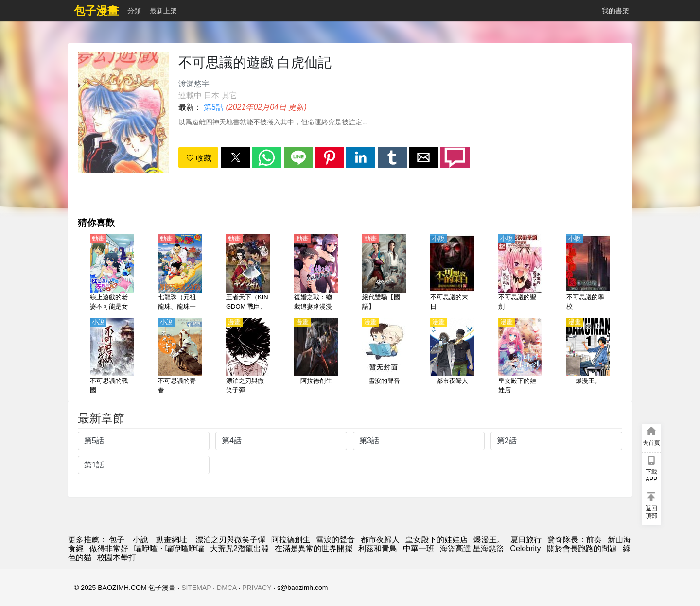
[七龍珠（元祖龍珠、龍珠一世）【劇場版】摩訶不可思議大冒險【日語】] (180, 273)
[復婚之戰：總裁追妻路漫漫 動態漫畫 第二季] (316, 273)
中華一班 (419, 548)
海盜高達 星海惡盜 (472, 548)
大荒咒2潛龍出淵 (239, 548)
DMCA (227, 588)
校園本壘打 (117, 558)
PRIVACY (257, 588)
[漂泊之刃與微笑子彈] (248, 357)
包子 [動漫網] (117, 540)
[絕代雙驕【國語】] (384, 273)
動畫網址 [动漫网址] (172, 540)
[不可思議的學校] (588, 273)
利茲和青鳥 (378, 548)
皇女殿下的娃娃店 (437, 540)
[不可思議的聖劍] (520, 273)
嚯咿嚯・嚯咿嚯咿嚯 (169, 548)
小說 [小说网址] (140, 540)
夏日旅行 (526, 540)
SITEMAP (196, 588)
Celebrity (525, 548)
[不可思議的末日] (452, 273)
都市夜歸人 (380, 540)
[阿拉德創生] (316, 357)
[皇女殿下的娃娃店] (520, 357)
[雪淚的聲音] (384, 357)
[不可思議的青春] (180, 357)
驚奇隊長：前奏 (575, 540)
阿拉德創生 (291, 540)
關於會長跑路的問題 (582, 548)
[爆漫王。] (588, 357)
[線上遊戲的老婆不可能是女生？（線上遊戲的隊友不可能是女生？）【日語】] (112, 273)
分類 (134, 11)
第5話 (214, 107)
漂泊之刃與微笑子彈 (230, 540)
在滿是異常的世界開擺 (314, 548)
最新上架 (163, 11)
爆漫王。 (489, 540)
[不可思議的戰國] (112, 357)
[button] (236, 157)
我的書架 (615, 11)
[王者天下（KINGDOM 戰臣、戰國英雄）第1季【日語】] (248, 273)
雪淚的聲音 (335, 540)
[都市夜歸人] (452, 357)
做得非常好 (109, 548)
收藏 (199, 158)
